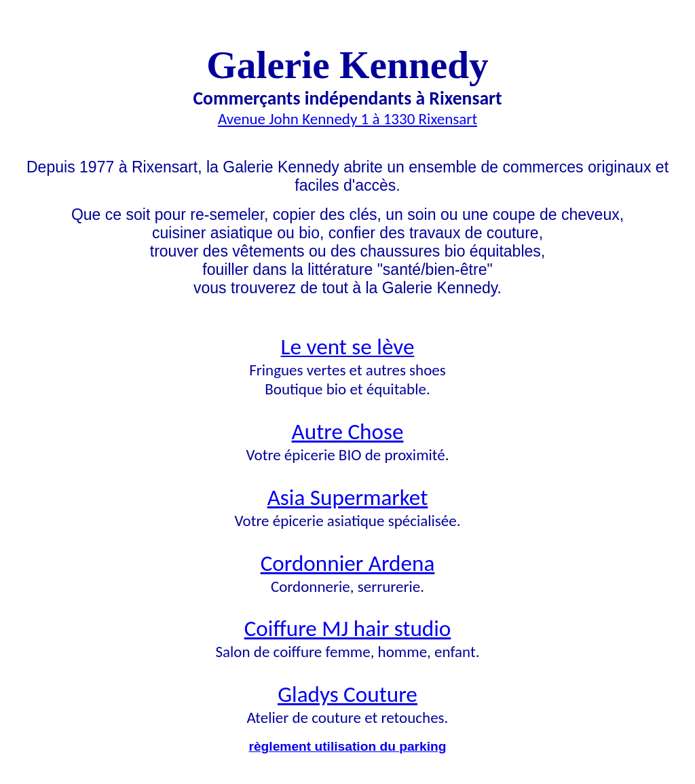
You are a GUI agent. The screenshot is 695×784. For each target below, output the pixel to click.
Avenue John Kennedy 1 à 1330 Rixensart (347, 119)
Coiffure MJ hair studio (348, 628)
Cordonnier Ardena (348, 563)
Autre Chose (348, 431)
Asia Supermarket (348, 497)
